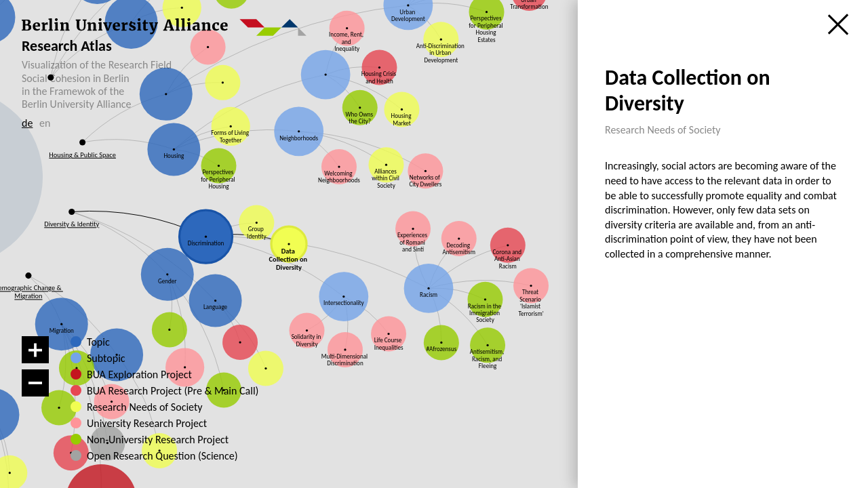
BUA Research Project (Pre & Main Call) (172, 391)
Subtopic (106, 359)
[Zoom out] (35, 383)
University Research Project (139, 424)
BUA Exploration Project (139, 375)
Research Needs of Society (142, 407)
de (27, 123)
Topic (98, 342)
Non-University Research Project (145, 440)
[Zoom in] (35, 350)
